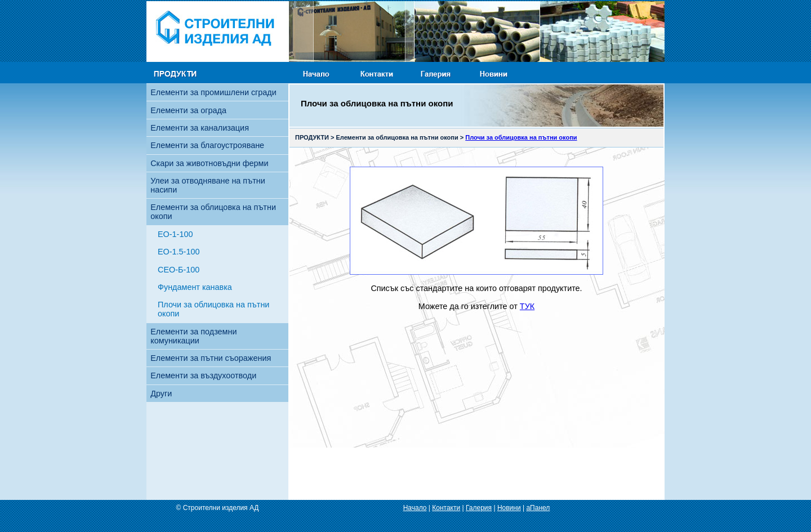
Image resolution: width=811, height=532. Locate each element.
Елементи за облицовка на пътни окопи (213, 212)
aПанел (538, 508)
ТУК (527, 306)
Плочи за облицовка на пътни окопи (213, 309)
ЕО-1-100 (175, 234)
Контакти (446, 508)
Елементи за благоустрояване (207, 145)
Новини (509, 508)
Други (161, 394)
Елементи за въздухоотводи (203, 375)
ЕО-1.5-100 (179, 252)
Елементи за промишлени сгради (213, 92)
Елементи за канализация (200, 128)
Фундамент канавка (195, 287)
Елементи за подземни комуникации (193, 336)
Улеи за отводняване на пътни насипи (208, 185)
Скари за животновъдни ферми (209, 163)
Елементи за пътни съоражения (211, 358)
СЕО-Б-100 (179, 270)
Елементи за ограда (188, 110)
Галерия (479, 508)
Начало (415, 508)
